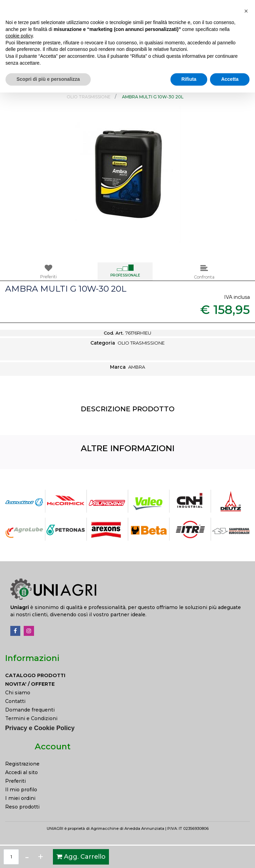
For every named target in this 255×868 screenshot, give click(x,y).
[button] (241, 74)
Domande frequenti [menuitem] (30, 710)
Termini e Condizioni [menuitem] (31, 718)
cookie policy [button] (19, 811)
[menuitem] (127, 676)
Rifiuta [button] (189, 855)
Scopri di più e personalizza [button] (48, 855)
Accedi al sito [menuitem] (21, 772)
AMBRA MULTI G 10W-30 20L (153, 97)
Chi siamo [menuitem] (18, 693)
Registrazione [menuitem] (22, 764)
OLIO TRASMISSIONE (89, 97)
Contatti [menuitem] (15, 701)
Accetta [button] (230, 855)
